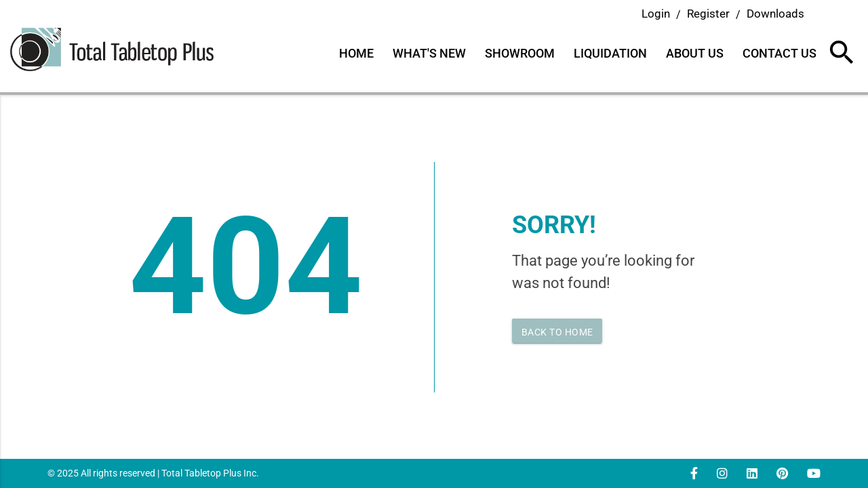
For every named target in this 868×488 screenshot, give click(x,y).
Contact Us (780, 53)
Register (708, 14)
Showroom (520, 53)
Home (356, 53)
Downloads (775, 14)
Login (656, 14)
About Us (695, 53)
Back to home (557, 332)
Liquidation (610, 53)
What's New (429, 53)
